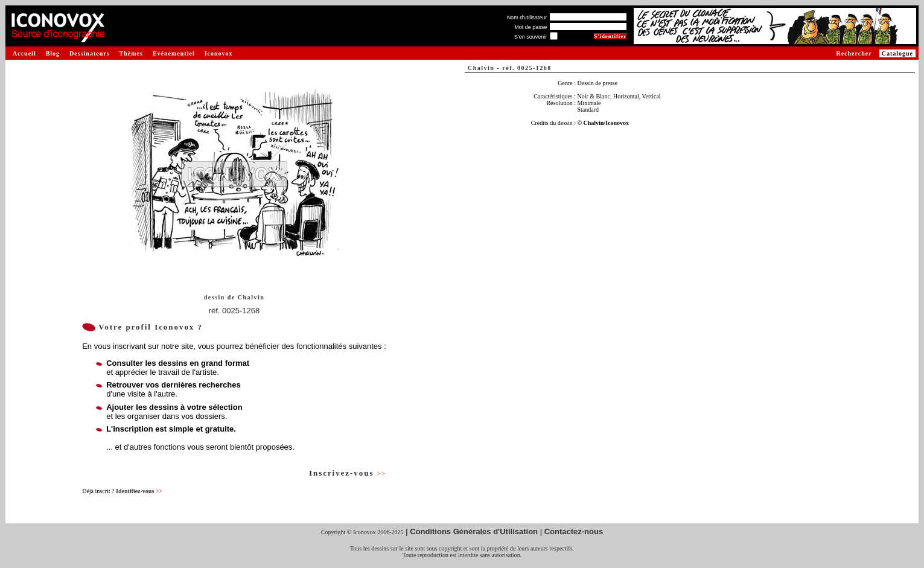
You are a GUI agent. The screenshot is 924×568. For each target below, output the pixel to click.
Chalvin (251, 297)
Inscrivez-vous (348, 473)
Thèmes (131, 53)
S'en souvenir (531, 37)
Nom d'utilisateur (527, 18)
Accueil (24, 53)
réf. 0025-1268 (234, 311)
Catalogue (897, 53)
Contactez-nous (574, 531)
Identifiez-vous (139, 491)
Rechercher (854, 53)
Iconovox (219, 53)
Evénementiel (174, 53)
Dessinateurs (89, 53)
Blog (53, 53)
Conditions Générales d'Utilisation (474, 531)
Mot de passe (531, 27)
